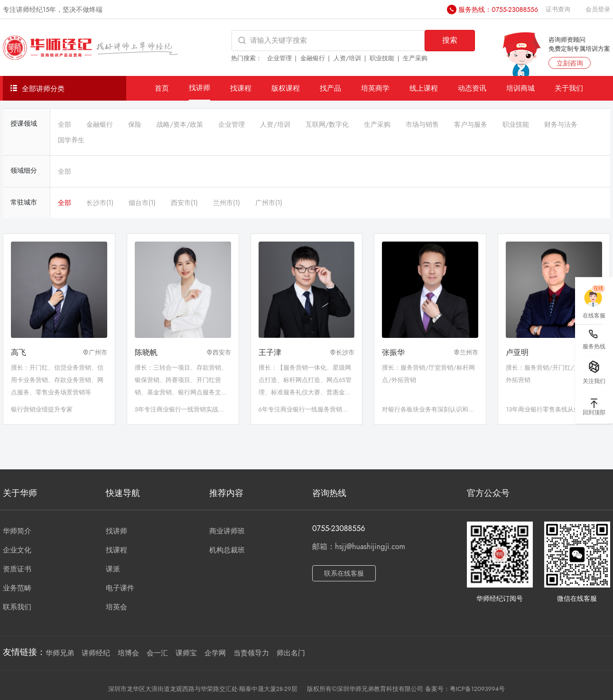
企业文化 (17, 550)
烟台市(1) (142, 203)
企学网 (215, 653)
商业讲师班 (227, 531)
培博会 (128, 653)
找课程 (241, 88)
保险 (135, 124)
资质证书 (17, 569)
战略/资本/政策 (180, 124)
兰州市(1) (227, 203)
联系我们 (17, 607)
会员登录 (598, 9)
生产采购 (415, 58)
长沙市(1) (100, 203)
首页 (162, 88)
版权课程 (286, 88)
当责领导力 (251, 653)
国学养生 (71, 140)
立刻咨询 (570, 63)
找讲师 (200, 88)
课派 (113, 569)
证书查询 (558, 9)
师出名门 (291, 653)
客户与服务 (471, 124)
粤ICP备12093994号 (477, 689)
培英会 (116, 607)
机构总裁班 (227, 550)
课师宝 (186, 653)
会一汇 (157, 653)
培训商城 (520, 88)
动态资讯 (472, 88)
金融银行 (313, 58)
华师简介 (17, 531)
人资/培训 (348, 58)
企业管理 (279, 58)
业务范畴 (17, 588)
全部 (65, 124)
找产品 (330, 88)
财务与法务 (561, 124)
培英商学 (375, 88)
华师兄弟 (60, 653)
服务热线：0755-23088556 (498, 9)
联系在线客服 (344, 573)
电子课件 (120, 588)
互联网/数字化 (327, 124)
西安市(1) (184, 203)
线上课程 (424, 88)
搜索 (450, 40)
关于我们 (569, 88)
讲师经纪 (96, 653)
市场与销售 (422, 124)
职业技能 (382, 58)
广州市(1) (269, 203)
